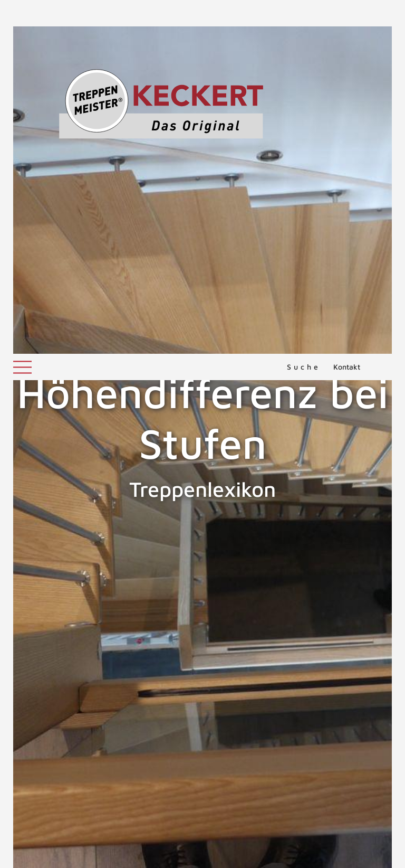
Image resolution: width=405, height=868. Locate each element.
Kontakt (347, 13)
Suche (304, 13)
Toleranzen (56, 606)
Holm (388, 546)
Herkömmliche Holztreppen (64, 546)
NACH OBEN (202, 687)
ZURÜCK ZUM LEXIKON (90, 638)
